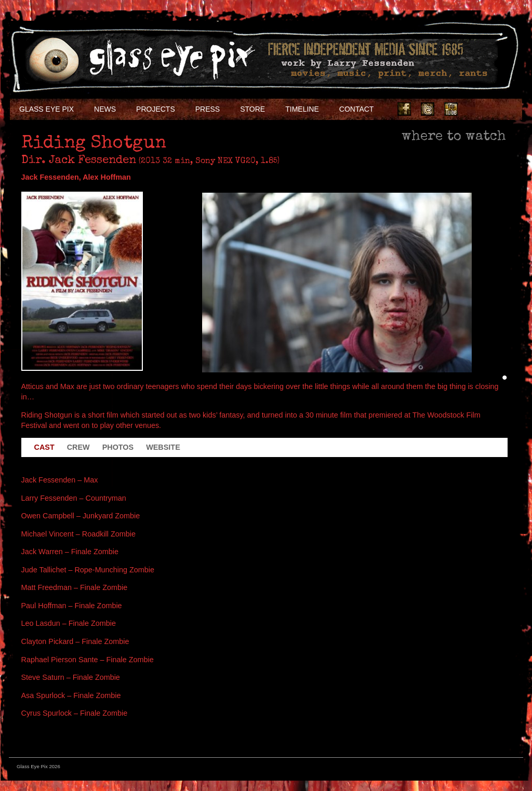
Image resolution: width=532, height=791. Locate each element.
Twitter (428, 109)
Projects (156, 109)
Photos (118, 447)
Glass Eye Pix (46, 109)
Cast (44, 447)
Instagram (474, 109)
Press (208, 109)
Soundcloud (498, 109)
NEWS (105, 109)
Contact (357, 109)
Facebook (404, 109)
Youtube (451, 109)
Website (163, 447)
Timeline (302, 109)
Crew (78, 447)
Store (252, 109)
